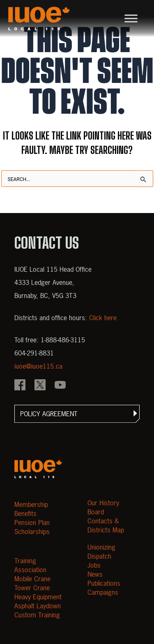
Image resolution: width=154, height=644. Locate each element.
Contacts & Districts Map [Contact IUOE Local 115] (106, 525)
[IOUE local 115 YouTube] (60, 386)
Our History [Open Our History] (103, 503)
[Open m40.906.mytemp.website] (38, 469)
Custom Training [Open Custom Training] (37, 615)
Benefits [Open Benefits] (25, 513)
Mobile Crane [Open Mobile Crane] (32, 579)
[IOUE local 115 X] (40, 386)
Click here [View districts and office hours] (103, 318)
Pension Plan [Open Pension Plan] (32, 523)
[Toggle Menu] (131, 18)
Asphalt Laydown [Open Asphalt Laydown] (38, 606)
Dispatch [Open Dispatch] (99, 556)
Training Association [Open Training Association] (30, 565)
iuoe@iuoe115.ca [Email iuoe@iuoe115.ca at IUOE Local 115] (38, 366)
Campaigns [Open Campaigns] (103, 592)
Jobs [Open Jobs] (94, 565)
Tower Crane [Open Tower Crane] (32, 588)
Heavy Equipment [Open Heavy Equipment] (38, 597)
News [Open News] (95, 574)
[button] (77, 414)
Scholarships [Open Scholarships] (32, 532)
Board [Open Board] (96, 512)
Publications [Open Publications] (104, 583)
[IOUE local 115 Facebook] (20, 386)
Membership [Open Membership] (31, 504)
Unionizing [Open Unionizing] (101, 547)
